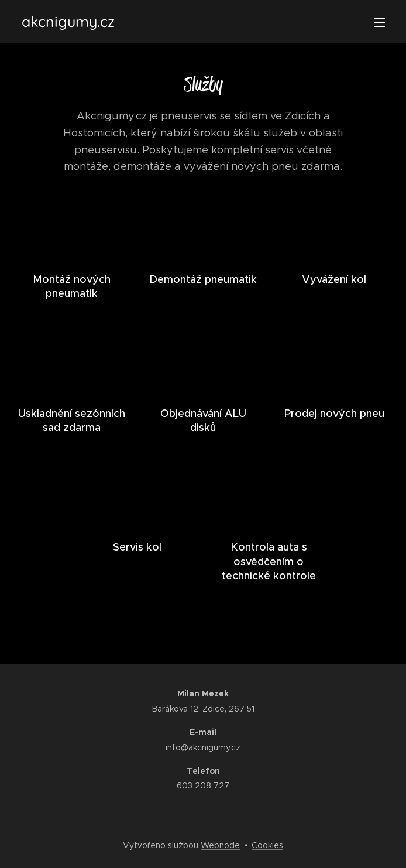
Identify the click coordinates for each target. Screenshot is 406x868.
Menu (380, 22)
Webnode (220, 845)
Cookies (267, 845)
